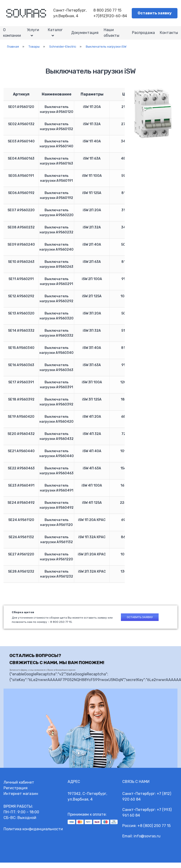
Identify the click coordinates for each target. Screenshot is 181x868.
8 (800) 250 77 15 (155, 831)
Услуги (34, 32)
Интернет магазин (21, 799)
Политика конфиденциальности (33, 834)
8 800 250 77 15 (107, 10)
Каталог (55, 32)
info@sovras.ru (147, 841)
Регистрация (16, 793)
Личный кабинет (19, 788)
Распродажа (142, 35)
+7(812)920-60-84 (110, 16)
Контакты (168, 35)
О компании (12, 35)
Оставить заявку (155, 13)
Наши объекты (111, 35)
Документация (84, 35)
